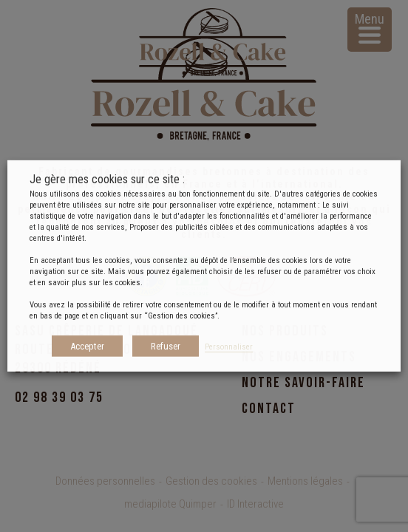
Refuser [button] (166, 346)
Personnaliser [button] (229, 347)
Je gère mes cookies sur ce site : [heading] (107, 179)
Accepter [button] (87, 346)
